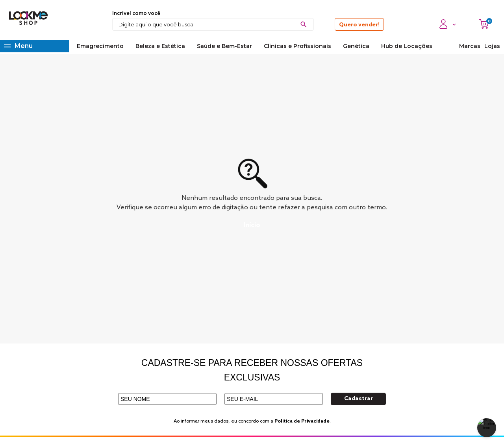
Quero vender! (359, 25)
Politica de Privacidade (302, 421)
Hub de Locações (407, 46)
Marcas (470, 46)
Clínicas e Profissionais (297, 46)
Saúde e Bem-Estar (224, 46)
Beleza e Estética (160, 46)
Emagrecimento (100, 46)
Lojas (492, 46)
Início (252, 225)
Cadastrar (359, 399)
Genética (356, 46)
